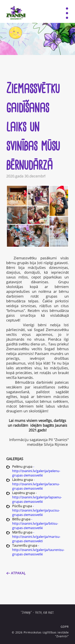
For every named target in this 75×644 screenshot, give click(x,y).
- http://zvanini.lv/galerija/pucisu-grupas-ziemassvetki (36, 510)
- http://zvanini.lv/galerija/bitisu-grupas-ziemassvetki (35, 523)
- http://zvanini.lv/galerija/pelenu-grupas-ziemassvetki (36, 471)
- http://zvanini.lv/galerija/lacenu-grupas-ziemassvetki (36, 484)
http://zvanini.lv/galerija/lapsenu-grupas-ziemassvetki (37, 499)
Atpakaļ (18, 573)
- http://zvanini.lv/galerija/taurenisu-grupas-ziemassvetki (38, 550)
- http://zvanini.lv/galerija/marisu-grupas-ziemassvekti (36, 537)
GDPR (65, 627)
